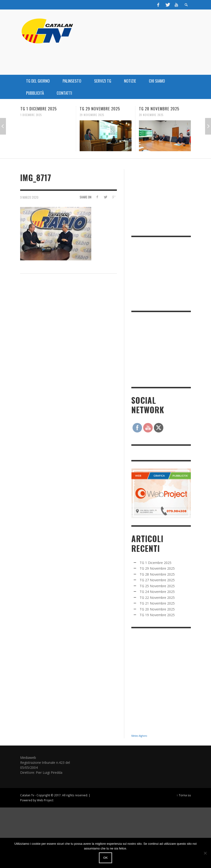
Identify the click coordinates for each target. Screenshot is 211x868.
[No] (205, 853)
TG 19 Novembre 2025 (157, 615)
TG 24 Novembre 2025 (157, 592)
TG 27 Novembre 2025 (157, 580)
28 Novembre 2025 (151, 115)
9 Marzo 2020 (29, 197)
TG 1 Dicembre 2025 (39, 109)
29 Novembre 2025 (92, 115)
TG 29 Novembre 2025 (100, 109)
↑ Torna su (184, 795)
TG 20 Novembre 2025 (157, 609)
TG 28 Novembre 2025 (159, 109)
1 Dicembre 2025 (31, 115)
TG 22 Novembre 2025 (157, 598)
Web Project (45, 800)
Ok (105, 858)
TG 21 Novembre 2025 (157, 603)
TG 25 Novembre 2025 (157, 586)
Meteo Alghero (139, 736)
